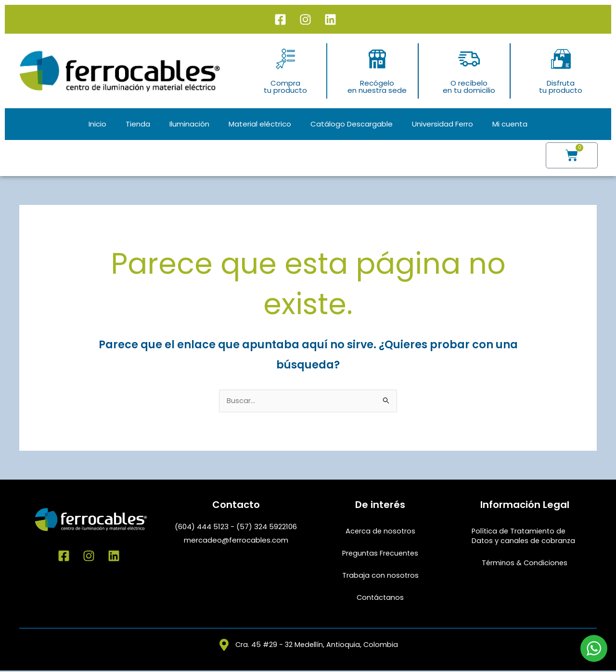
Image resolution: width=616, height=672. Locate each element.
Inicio (97, 124)
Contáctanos (380, 598)
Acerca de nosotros (380, 532)
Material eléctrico (260, 124)
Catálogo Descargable (352, 124)
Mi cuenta (510, 124)
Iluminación (189, 124)
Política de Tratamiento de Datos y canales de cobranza (524, 537)
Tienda (138, 124)
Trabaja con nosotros (380, 576)
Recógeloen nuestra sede (377, 87)
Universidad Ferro (443, 124)
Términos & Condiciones (525, 564)
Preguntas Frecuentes (380, 554)
